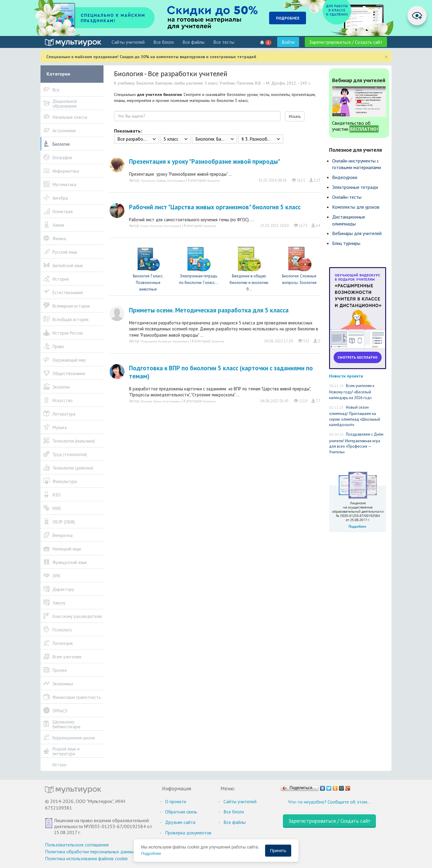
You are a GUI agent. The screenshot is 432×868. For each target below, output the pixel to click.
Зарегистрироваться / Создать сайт (346, 42)
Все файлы (193, 42)
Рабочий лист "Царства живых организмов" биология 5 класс (215, 207)
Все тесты (224, 42)
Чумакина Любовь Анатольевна (163, 180)
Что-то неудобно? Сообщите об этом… (329, 802)
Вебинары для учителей (357, 233)
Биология (214, 180)
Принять (278, 851)
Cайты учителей (128, 42)
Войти (288, 42)
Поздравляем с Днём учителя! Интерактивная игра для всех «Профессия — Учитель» (356, 443)
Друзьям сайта (180, 822)
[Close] (386, 57)
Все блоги (163, 42)
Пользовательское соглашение (77, 845)
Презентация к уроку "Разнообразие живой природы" (205, 161)
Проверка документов (188, 833)
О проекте (176, 801)
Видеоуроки (345, 177)
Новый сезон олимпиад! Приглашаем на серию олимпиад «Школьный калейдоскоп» (355, 416)
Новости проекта (346, 376)
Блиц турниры (346, 243)
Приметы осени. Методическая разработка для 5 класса (209, 310)
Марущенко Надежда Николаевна (165, 341)
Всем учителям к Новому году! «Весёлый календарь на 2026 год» (352, 392)
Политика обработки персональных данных (90, 852)
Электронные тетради (355, 187)
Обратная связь (181, 812)
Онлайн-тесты (347, 197)
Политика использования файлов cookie (86, 858)
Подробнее (151, 853)
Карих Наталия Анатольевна (161, 226)
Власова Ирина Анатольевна (161, 401)
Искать (295, 116)
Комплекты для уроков (356, 207)
